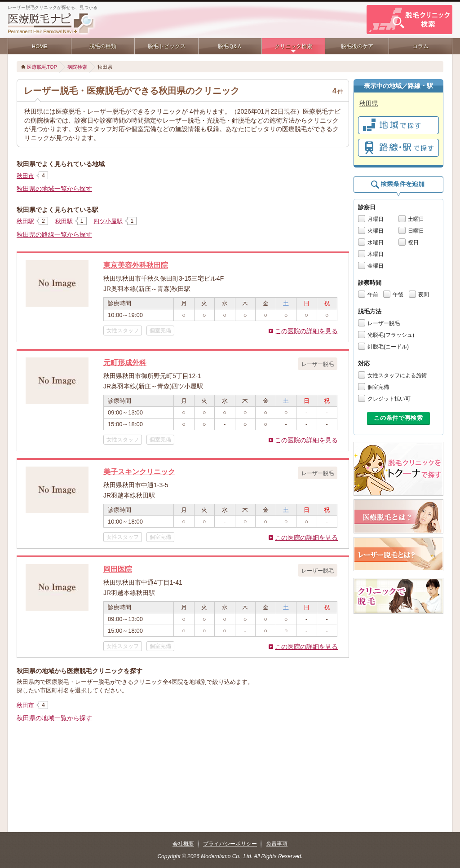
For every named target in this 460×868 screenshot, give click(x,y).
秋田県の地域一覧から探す (54, 189)
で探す (398, 125)
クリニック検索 (293, 46)
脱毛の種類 (103, 46)
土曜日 (416, 219)
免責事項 (277, 844)
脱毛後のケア (357, 46)
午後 (398, 295)
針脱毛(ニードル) (388, 347)
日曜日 (416, 231)
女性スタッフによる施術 (397, 375)
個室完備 (378, 387)
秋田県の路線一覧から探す (54, 234)
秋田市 (25, 176)
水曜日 (376, 242)
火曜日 (376, 231)
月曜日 (376, 219)
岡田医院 (118, 569)
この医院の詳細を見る (306, 331)
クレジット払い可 (389, 399)
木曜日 (376, 254)
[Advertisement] (183, 756)
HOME (40, 46)
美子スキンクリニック (139, 471)
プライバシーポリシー (230, 844)
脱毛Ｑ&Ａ (230, 46)
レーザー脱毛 (384, 323)
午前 (373, 295)
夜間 (424, 295)
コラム (420, 46)
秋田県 (369, 103)
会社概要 (183, 844)
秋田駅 (25, 221)
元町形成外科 (125, 362)
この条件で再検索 (398, 418)
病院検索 (77, 67)
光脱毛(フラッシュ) (391, 335)
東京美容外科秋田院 (136, 265)
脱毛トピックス (167, 46)
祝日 (413, 242)
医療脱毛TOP (42, 67)
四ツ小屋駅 (108, 221)
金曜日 (376, 266)
